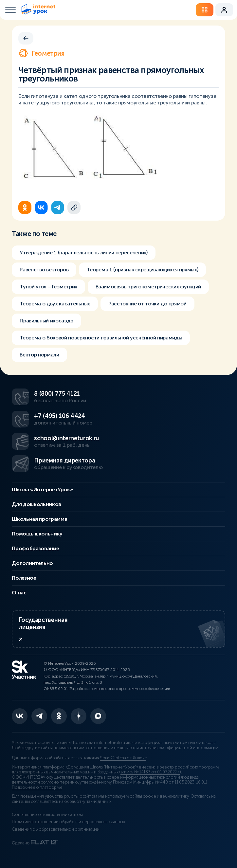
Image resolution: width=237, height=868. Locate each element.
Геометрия (41, 53)
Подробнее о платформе (37, 787)
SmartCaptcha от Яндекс (123, 758)
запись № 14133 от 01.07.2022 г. (150, 772)
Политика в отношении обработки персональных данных (68, 822)
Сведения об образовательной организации (56, 829)
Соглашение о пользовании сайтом (47, 815)
